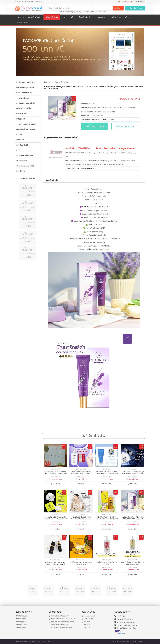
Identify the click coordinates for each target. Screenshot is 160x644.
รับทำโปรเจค (87, 619)
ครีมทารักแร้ (96, 119)
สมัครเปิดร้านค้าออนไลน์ (59, 616)
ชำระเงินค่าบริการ (86, 17)
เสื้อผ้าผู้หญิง (72, 12)
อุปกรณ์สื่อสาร (22, 161)
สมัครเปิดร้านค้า (135, 8)
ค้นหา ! (118, 8)
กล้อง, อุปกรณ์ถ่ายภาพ (25, 155)
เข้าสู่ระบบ (140, 2)
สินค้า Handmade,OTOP (25, 166)
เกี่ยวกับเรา (130, 17)
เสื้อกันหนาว (22, 625)
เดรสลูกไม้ (87, 12)
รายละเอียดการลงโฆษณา (59, 625)
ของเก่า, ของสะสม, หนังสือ (26, 124)
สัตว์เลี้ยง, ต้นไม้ (22, 145)
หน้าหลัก (48, 82)
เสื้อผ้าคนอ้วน (102, 12)
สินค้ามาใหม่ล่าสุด (62, 82)
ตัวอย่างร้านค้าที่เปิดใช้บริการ (60, 628)
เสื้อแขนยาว (22, 628)
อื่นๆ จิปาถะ (21, 171)
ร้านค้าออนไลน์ (88, 616)
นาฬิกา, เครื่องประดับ (24, 93)
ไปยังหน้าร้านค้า (125, 126)
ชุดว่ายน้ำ (94, 12)
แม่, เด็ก (19, 135)
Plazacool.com (124, 642)
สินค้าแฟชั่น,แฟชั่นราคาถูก (26, 82)
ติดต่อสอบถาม (23, 23)
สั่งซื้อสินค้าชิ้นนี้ (95, 126)
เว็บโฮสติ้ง (86, 622)
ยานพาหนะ (20, 140)
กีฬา (18, 150)
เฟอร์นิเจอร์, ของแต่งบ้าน (26, 129)
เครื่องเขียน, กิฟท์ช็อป (24, 109)
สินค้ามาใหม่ (116, 17)
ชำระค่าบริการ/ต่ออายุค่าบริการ (61, 622)
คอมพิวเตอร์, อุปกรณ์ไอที (26, 103)
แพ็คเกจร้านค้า (52, 17)
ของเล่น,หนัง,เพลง (23, 98)
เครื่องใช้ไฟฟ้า (22, 114)
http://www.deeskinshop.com (86, 168)
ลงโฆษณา (102, 17)
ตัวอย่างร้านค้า (68, 17)
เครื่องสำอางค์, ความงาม (25, 88)
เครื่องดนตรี (21, 119)
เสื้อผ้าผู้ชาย (80, 12)
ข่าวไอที (86, 628)
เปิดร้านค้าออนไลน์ (126, 2)
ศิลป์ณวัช (86, 625)
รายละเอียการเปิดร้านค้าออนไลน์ (62, 619)
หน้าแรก (20, 17)
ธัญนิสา (88, 119)
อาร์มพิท (111, 119)
